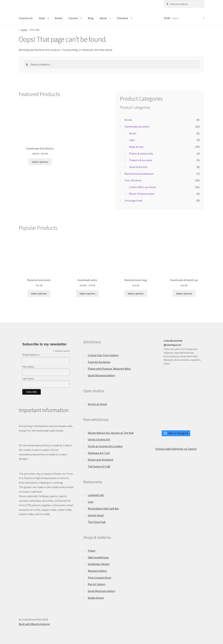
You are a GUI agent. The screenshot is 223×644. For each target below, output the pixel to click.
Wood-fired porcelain (142, 194)
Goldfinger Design (99, 564)
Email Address (31, 355)
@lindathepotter (172, 345)
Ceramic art (26, 18)
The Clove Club (97, 522)
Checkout (123, 18)
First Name (28, 367)
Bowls (133, 133)
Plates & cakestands (141, 153)
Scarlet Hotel (96, 515)
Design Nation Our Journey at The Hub (111, 433)
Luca (91, 502)
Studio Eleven (96, 598)
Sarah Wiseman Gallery (101, 375)
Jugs (132, 140)
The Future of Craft (99, 466)
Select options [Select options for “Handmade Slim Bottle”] (40, 162)
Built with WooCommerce (34, 624)
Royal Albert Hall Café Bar (103, 508)
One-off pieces (133, 180)
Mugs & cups (136, 147)
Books (59, 18)
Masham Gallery (97, 571)
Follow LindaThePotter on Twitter (176, 449)
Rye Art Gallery (97, 584)
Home (24, 30)
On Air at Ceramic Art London (105, 446)
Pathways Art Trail (99, 453)
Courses (73, 18)
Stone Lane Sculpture (101, 460)
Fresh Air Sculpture (99, 362)
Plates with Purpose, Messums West (109, 369)
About (103, 18)
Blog (91, 18)
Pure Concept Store (99, 578)
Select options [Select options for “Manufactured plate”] (39, 294)
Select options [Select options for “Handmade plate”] (87, 294)
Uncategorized (133, 200)
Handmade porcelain (137, 127)
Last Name (28, 379)
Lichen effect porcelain (143, 187)
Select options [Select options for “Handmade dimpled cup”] (184, 294)
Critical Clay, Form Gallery (103, 355)
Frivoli (92, 551)
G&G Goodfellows (98, 557)
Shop (42, 18)
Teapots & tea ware (141, 160)
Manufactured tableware (139, 174)
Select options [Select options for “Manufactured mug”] (136, 294)
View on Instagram (176, 433)
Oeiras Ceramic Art (99, 439)
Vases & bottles (138, 167)
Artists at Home (97, 404)
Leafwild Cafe (96, 495)
